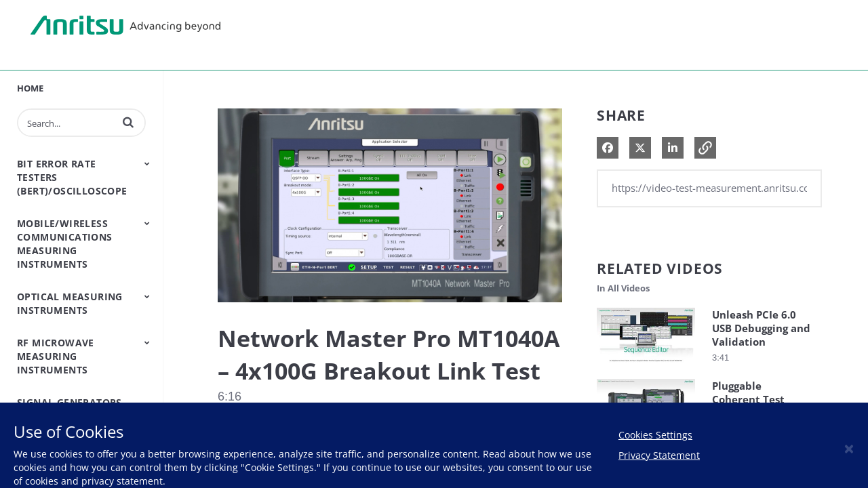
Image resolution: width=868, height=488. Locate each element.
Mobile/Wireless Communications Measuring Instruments (65, 244)
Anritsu (125, 26)
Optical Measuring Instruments (70, 303)
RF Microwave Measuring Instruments (56, 356)
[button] (128, 122)
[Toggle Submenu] (147, 163)
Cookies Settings (655, 435)
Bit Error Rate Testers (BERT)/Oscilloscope (72, 177)
